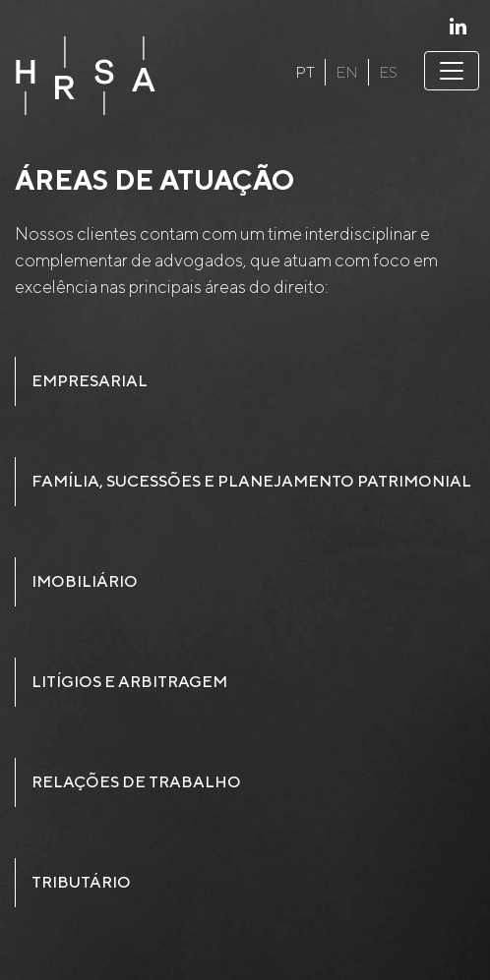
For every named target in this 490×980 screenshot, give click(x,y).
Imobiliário (85, 581)
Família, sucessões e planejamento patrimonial (251, 481)
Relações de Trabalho (136, 782)
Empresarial (90, 381)
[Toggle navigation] (452, 71)
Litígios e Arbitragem (129, 682)
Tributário (81, 882)
